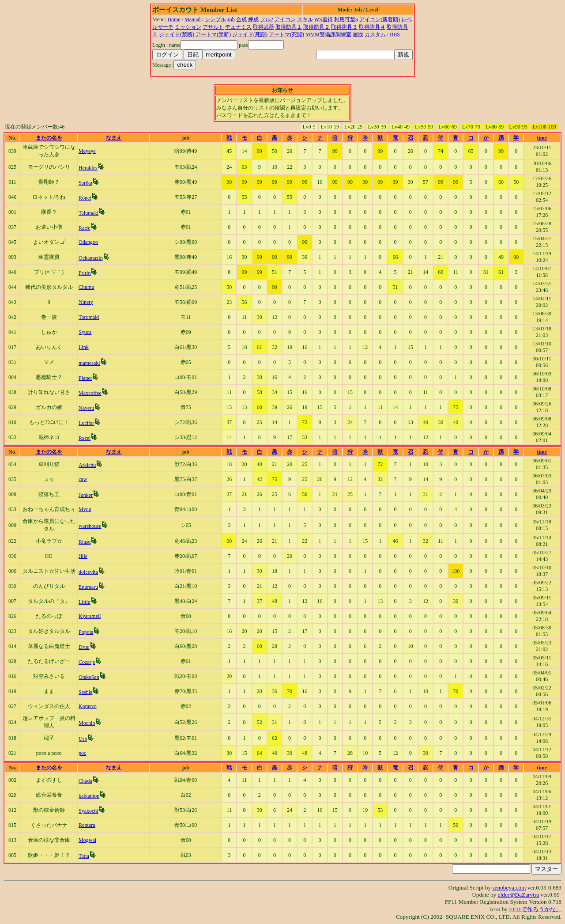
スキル (305, 19)
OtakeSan (89, 677)
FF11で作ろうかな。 (535, 909)
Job (231, 19)
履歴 (358, 34)
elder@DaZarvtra (519, 895)
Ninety (86, 302)
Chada (85, 781)
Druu (84, 647)
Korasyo (88, 706)
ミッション (188, 27)
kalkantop (89, 796)
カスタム (375, 34)
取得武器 (264, 27)
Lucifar (86, 423)
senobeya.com (509, 888)
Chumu (86, 287)
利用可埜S (346, 19)
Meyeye (87, 151)
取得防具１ (289, 27)
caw (83, 479)
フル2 (267, 19)
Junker (86, 495)
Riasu (85, 542)
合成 (241, 19)
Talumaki (89, 213)
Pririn (85, 273)
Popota (86, 632)
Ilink (84, 347)
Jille (83, 556)
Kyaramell (90, 616)
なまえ (114, 138)
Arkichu (87, 465)
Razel (85, 438)
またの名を (49, 138)
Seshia (85, 692)
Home (174, 19)
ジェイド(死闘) (250, 34)
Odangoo (88, 242)
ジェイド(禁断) (177, 34)
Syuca (85, 332)
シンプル (215, 19)
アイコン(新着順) (380, 19)
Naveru (86, 408)
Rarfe (85, 228)
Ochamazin (91, 258)
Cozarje (87, 662)
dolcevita (88, 572)
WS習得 (324, 19)
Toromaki (89, 317)
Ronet (85, 198)
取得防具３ (344, 27)
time (542, 138)
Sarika (85, 183)
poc (82, 753)
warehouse (90, 526)
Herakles (88, 168)
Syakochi (89, 811)
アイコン (285, 19)
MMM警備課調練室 (328, 34)
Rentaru (87, 825)
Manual (193, 19)
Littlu (85, 602)
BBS (395, 34)
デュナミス (238, 27)
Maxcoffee (90, 393)
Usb (83, 739)
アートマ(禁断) (213, 34)
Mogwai (87, 840)
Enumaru (88, 587)
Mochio (87, 723)
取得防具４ (372, 27)
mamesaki (89, 363)
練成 (253, 19)
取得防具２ (316, 27)
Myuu (85, 509)
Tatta (84, 856)
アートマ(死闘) (286, 34)
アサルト (213, 27)
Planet (85, 378)
